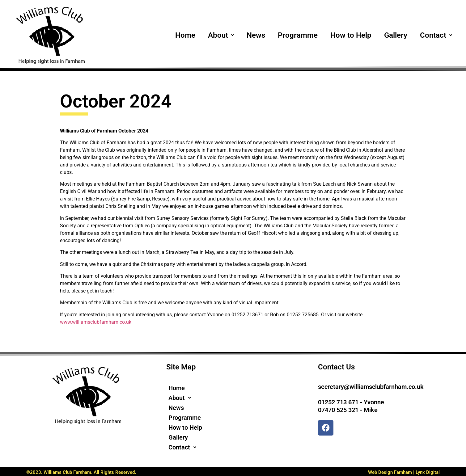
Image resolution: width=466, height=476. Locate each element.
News (256, 35)
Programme (298, 35)
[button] (221, 35)
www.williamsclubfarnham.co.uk (96, 322)
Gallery (396, 35)
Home (185, 35)
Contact (436, 35)
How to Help (351, 35)
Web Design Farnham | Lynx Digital (404, 472)
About (221, 35)
